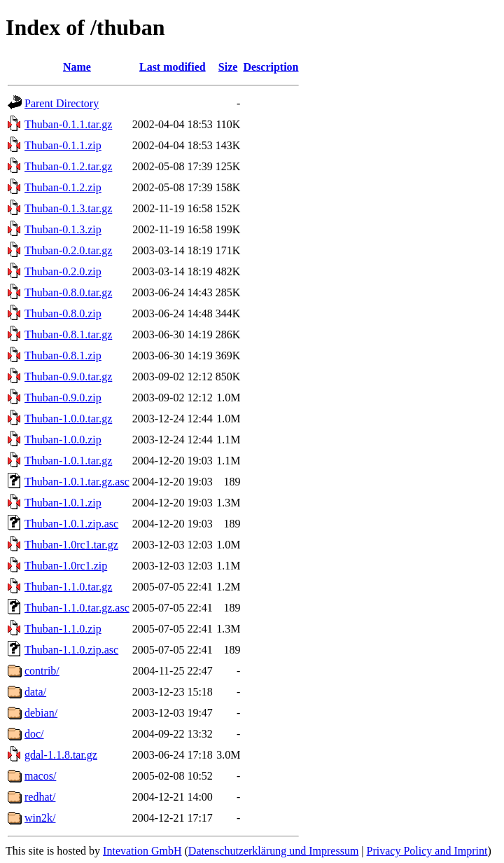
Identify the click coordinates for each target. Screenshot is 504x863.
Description (271, 67)
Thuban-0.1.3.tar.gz (68, 208)
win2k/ (40, 818)
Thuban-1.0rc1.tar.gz (71, 545)
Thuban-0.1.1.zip (63, 145)
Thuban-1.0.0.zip (63, 440)
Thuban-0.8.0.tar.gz (68, 292)
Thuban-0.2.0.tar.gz (68, 250)
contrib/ (42, 671)
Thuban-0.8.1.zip (63, 355)
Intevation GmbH (142, 851)
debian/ (41, 713)
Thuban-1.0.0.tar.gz (68, 419)
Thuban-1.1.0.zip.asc (71, 650)
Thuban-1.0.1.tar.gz (68, 461)
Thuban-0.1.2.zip (63, 187)
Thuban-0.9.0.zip (63, 398)
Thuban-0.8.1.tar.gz (68, 334)
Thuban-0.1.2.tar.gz (68, 166)
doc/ (34, 734)
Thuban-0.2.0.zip (63, 271)
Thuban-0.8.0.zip (63, 313)
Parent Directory (62, 103)
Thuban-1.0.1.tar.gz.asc (77, 482)
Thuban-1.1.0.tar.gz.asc (77, 608)
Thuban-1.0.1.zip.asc (71, 524)
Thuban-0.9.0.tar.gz (68, 377)
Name (77, 67)
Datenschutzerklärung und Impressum (273, 851)
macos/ (40, 776)
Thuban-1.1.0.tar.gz (68, 587)
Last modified (173, 67)
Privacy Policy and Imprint (427, 851)
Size (228, 67)
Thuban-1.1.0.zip (63, 629)
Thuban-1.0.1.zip (63, 503)
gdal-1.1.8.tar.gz (61, 755)
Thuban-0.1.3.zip (63, 229)
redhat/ (40, 797)
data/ (35, 692)
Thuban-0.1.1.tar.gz (68, 124)
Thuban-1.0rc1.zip (66, 566)
